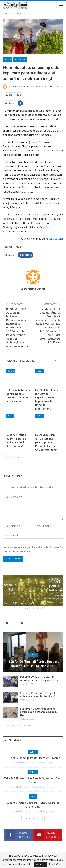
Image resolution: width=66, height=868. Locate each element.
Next (20, 457)
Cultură (7, 60)
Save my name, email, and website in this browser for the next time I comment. (33, 549)
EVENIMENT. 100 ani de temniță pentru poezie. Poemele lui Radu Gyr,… (39, 712)
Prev (11, 457)
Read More (55, 864)
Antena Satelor (54, 239)
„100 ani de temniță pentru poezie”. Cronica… (33, 758)
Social (10, 416)
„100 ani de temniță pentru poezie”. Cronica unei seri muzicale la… (33, 664)
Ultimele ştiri (20, 60)
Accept (40, 864)
